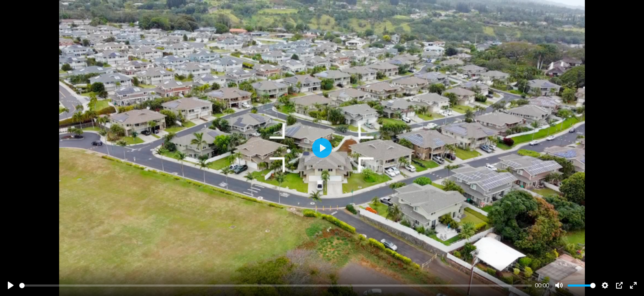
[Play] (11, 285)
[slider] (276, 286)
